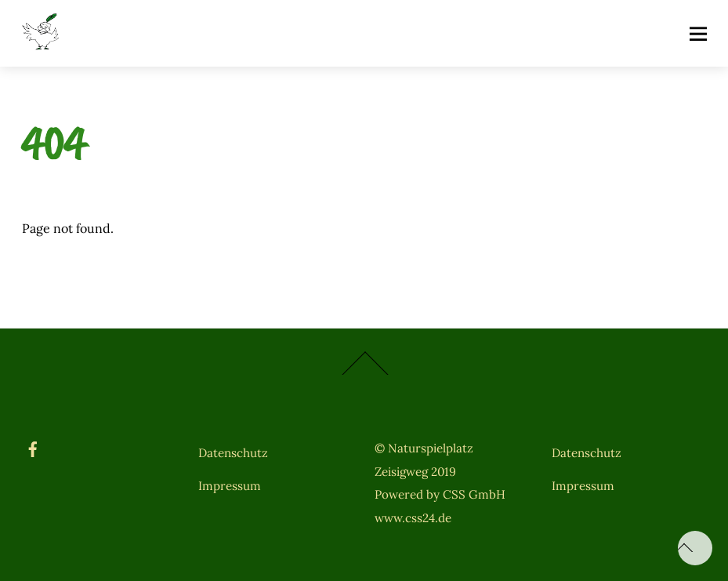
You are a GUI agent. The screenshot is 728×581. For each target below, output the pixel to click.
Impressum (230, 486)
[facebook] (33, 447)
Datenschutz (233, 453)
